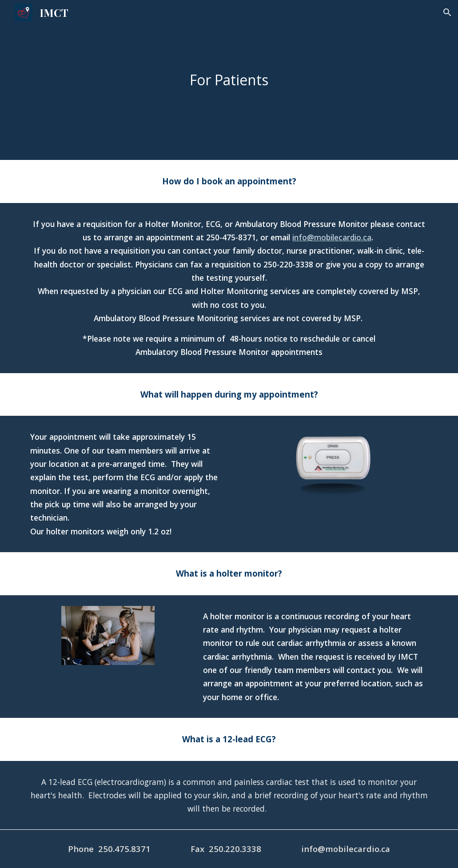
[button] (447, 12)
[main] (229, 80)
